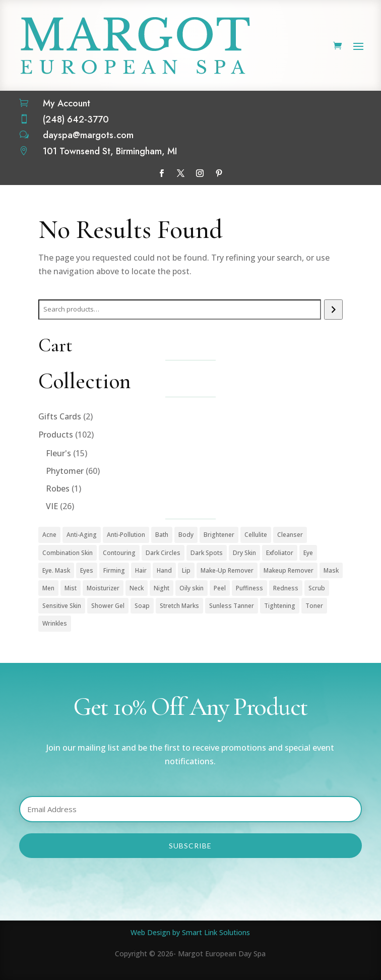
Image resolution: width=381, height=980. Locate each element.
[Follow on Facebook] (162, 173)
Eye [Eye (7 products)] (308, 553)
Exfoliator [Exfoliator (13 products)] (280, 553)
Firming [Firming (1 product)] (114, 570)
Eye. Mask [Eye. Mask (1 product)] (56, 570)
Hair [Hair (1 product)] (141, 570)
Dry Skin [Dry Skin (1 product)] (244, 553)
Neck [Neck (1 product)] (137, 588)
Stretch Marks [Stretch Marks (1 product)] (179, 606)
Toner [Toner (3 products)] (314, 606)
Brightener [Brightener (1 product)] (219, 535)
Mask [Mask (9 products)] (331, 570)
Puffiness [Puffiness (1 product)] (249, 588)
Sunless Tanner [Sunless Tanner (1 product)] (232, 606)
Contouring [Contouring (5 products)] (119, 553)
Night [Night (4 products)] (162, 588)
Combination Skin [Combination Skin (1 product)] (68, 553)
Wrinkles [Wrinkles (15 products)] (55, 623)
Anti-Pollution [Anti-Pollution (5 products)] (126, 535)
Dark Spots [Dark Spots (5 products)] (207, 553)
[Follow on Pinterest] (219, 173)
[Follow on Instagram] (200, 173)
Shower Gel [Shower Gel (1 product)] (108, 606)
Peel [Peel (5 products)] (220, 588)
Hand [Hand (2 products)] (164, 570)
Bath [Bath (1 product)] (162, 535)
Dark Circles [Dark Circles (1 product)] (163, 553)
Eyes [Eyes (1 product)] (87, 570)
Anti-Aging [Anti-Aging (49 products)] (82, 535)
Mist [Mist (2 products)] (71, 588)
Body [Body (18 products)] (186, 535)
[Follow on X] (181, 173)
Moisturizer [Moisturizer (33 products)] (103, 588)
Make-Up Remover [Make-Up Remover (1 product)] (227, 570)
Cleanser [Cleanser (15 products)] (290, 535)
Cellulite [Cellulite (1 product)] (256, 535)
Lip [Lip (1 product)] (186, 570)
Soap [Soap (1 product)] (142, 606)
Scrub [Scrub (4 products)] (317, 588)
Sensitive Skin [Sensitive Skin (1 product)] (62, 606)
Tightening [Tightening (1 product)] (280, 606)
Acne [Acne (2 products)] (49, 535)
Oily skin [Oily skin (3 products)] (192, 588)
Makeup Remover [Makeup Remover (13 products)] (289, 570)
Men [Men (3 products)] (48, 588)
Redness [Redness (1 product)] (286, 588)
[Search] (333, 310)
